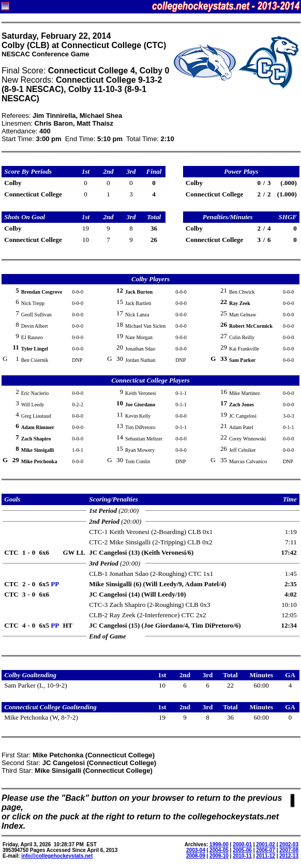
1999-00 (219, 844)
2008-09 (196, 856)
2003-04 (196, 850)
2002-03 (289, 844)
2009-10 (219, 856)
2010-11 (242, 856)
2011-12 (266, 856)
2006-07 (266, 850)
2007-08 (289, 850)
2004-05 (219, 850)
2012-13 (289, 856)
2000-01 (242, 844)
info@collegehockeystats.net (57, 856)
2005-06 (242, 850)
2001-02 (266, 844)
